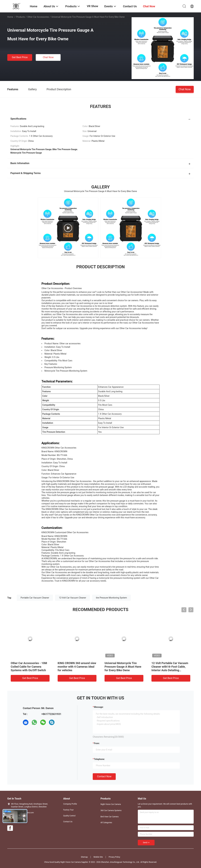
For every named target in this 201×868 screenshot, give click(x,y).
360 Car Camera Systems (111, 810)
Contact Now (104, 776)
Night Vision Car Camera (111, 804)
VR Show (92, 6)
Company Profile (70, 804)
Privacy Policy (114, 857)
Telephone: (99, 759)
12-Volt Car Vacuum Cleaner (72, 598)
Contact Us (68, 822)
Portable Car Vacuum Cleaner (35, 598)
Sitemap (84, 857)
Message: (99, 707)
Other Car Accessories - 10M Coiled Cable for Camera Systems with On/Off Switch (29, 667)
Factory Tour (68, 810)
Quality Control (69, 816)
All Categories (106, 823)
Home (10, 17)
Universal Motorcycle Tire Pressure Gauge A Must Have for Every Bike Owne (123, 667)
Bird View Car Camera (110, 817)
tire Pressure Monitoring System (111, 598)
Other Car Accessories (38, 17)
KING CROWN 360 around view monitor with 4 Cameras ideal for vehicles (77, 667)
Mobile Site (98, 857)
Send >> (146, 843)
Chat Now (48, 57)
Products (21, 17)
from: (97, 743)
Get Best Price (20, 57)
